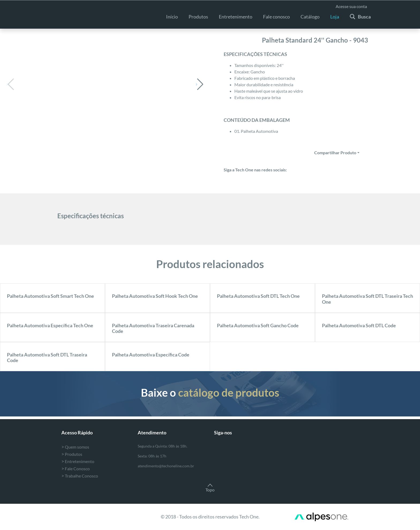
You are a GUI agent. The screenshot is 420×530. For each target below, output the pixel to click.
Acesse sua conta (351, 6)
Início (172, 17)
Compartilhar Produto (335, 153)
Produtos (198, 17)
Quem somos (75, 447)
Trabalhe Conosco (80, 476)
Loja (335, 17)
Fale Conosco (76, 469)
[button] (200, 84)
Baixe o (210, 393)
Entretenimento (78, 461)
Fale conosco (276, 17)
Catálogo (310, 17)
